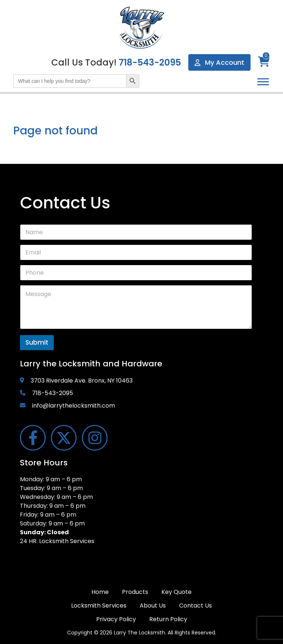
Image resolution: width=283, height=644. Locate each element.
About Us (153, 606)
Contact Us (195, 606)
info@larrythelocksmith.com (74, 406)
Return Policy (168, 619)
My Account (219, 62)
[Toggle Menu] (263, 82)
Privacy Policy (116, 619)
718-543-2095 (150, 62)
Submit (37, 342)
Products (135, 592)
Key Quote (177, 592)
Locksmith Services (99, 606)
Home (100, 592)
